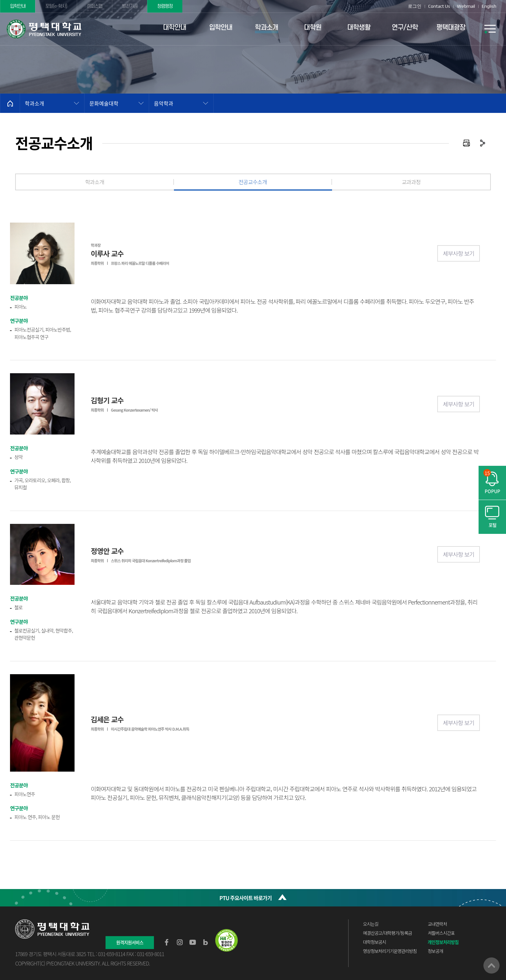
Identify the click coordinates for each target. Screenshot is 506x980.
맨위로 (491, 965)
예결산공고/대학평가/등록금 (388, 933)
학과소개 (35, 103)
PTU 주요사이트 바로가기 (246, 898)
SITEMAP (490, 29)
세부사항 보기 (458, 253)
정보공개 (435, 951)
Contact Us (439, 6)
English (489, 6)
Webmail (466, 6)
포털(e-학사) (56, 6)
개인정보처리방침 (443, 942)
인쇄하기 (467, 143)
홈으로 (10, 103)
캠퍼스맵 (95, 6)
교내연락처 (437, 924)
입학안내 (18, 6)
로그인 (415, 6)
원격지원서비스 (130, 942)
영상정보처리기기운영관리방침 (390, 951)
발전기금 (130, 6)
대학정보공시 (374, 942)
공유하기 (483, 143)
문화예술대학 (104, 103)
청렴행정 (165, 6)
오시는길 (371, 924)
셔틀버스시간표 (441, 933)
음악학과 (164, 103)
